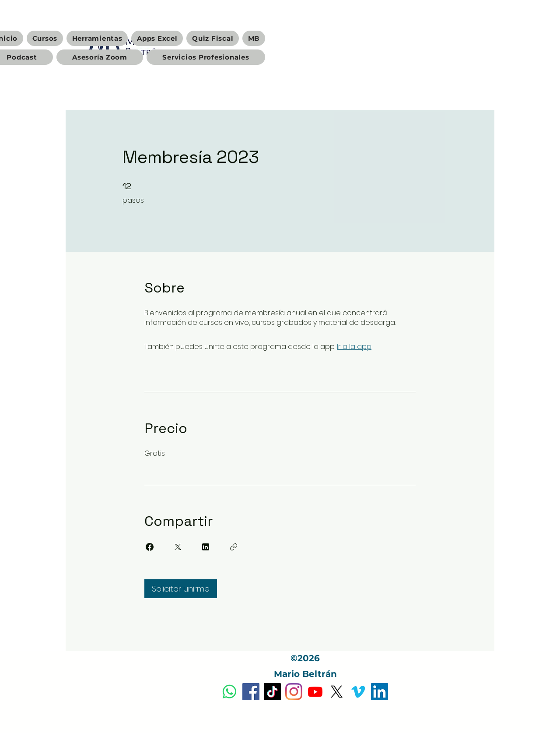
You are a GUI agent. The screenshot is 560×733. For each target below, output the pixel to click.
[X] (337, 692)
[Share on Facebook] (150, 547)
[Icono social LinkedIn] (380, 692)
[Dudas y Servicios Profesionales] (229, 692)
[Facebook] (251, 692)
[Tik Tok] (272, 692)
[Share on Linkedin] (206, 547)
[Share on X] (178, 547)
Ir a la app (354, 347)
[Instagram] (294, 692)
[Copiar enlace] (234, 547)
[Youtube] (315, 692)
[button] (97, 38)
